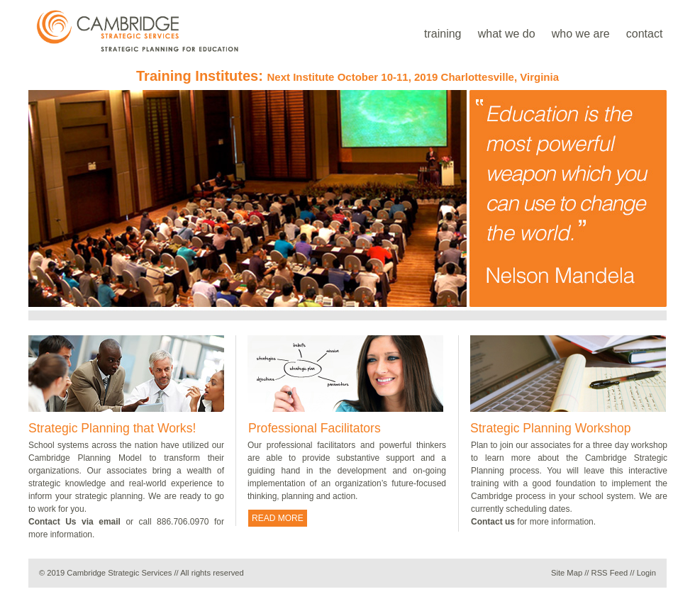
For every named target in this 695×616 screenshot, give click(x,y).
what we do (507, 34)
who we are (581, 34)
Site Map (567, 573)
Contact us (493, 522)
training (443, 34)
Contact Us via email (74, 522)
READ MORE (278, 518)
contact (645, 34)
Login (646, 573)
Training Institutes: (347, 76)
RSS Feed (610, 573)
